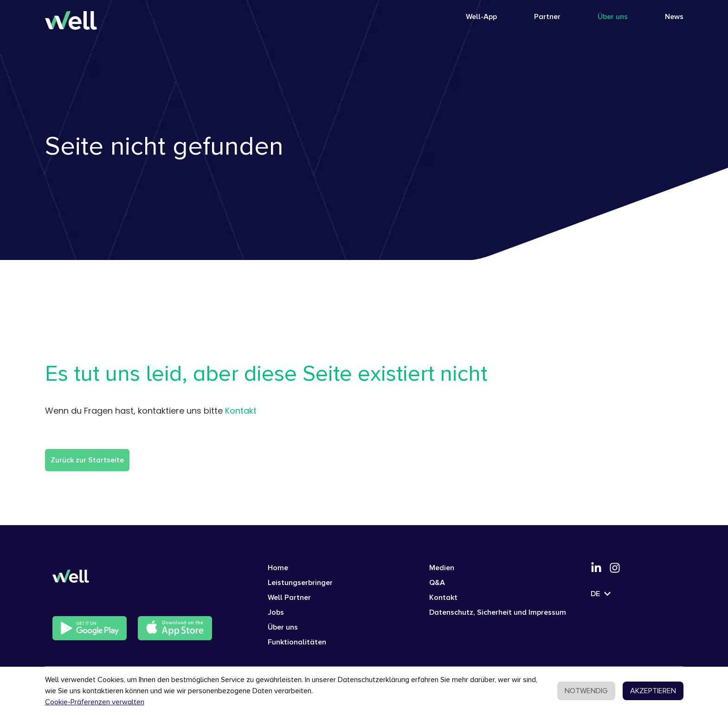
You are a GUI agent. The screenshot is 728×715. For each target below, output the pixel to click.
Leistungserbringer (300, 583)
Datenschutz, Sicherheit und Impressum (498, 612)
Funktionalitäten (297, 642)
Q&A (437, 583)
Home (278, 568)
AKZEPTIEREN (653, 691)
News (674, 17)
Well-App (481, 17)
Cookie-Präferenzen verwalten (95, 702)
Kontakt (241, 411)
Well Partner (289, 598)
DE (601, 594)
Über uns (613, 17)
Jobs (276, 612)
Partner (547, 17)
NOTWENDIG (586, 691)
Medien (442, 568)
